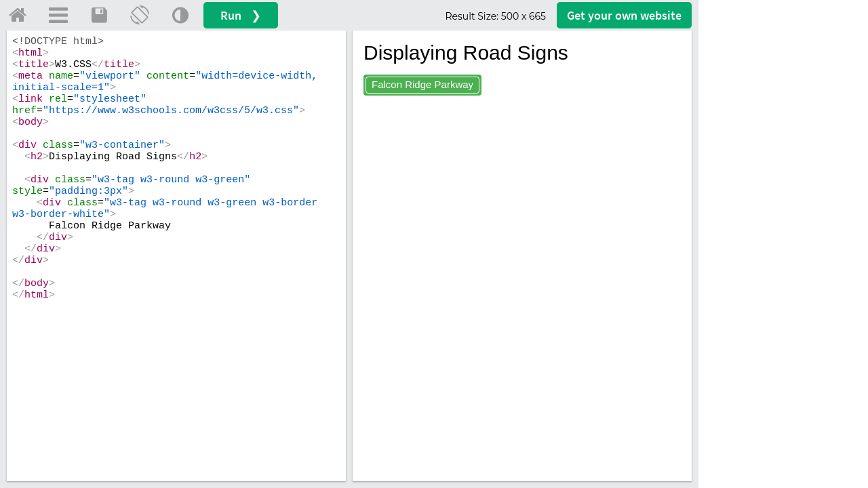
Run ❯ (241, 15)
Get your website (624, 15)
